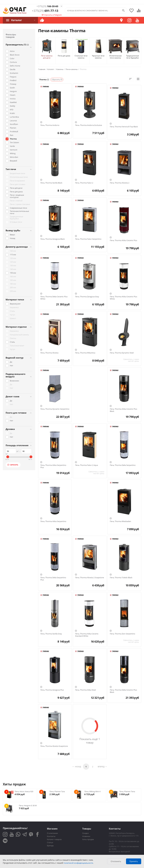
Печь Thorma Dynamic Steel (122, 353)
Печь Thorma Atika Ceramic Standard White (87, 635)
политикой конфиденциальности (78, 863)
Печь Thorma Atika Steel (85, 690)
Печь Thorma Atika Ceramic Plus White (123, 298)
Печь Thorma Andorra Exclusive (89, 125)
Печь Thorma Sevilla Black (51, 183)
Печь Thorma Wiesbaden (120, 521)
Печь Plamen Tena (127, 791)
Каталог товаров (54, 839)
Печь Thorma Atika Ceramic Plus (123, 240)
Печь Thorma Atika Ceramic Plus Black (123, 410)
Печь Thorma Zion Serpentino (122, 634)
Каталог (16, 20)
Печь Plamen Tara (57, 791)
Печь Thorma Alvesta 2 (120, 183)
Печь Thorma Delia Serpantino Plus (53, 579)
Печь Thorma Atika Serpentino (53, 521)
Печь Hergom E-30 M (28, 805)
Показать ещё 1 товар (90, 741)
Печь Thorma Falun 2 (84, 183)
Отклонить (116, 861)
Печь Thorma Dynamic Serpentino (55, 409)
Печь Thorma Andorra (50, 125)
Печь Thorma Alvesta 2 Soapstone (90, 578)
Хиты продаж (88, 839)
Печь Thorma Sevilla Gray (51, 634)
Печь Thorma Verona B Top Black (124, 127)
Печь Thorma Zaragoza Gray (87, 297)
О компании (52, 833)
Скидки (85, 833)
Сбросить (13, 465)
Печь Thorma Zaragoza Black (53, 239)
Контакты (51, 836)
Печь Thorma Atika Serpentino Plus (53, 466)
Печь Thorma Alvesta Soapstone (54, 746)
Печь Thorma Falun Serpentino (88, 239)
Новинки (86, 836)
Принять (134, 861)
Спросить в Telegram (52, 15)
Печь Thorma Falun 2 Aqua (86, 465)
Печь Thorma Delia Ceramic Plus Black (123, 691)
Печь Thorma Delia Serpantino (123, 465)
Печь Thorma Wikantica (85, 353)
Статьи (50, 842)
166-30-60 (45, 6)
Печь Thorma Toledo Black (121, 578)
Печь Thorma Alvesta (49, 353)
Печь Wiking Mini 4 (92, 791)
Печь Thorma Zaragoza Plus (52, 690)
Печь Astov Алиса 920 (24, 791)
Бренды (50, 846)
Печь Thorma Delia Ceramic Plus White (54, 298)
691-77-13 (45, 11)
